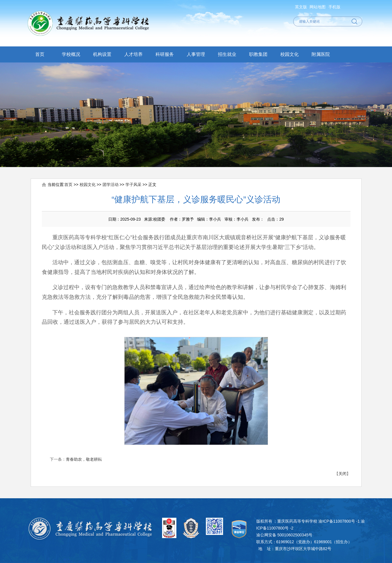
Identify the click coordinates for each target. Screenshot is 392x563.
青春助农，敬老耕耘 (84, 459)
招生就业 (227, 54)
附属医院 (321, 54)
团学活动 (111, 185)
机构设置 (102, 54)
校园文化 (289, 54)
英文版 (301, 7)
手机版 (334, 7)
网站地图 (318, 7)
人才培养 (133, 54)
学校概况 (71, 54)
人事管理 (196, 54)
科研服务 (165, 54)
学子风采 (133, 185)
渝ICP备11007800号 (337, 521)
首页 (40, 54)
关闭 (342, 474)
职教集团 (258, 54)
